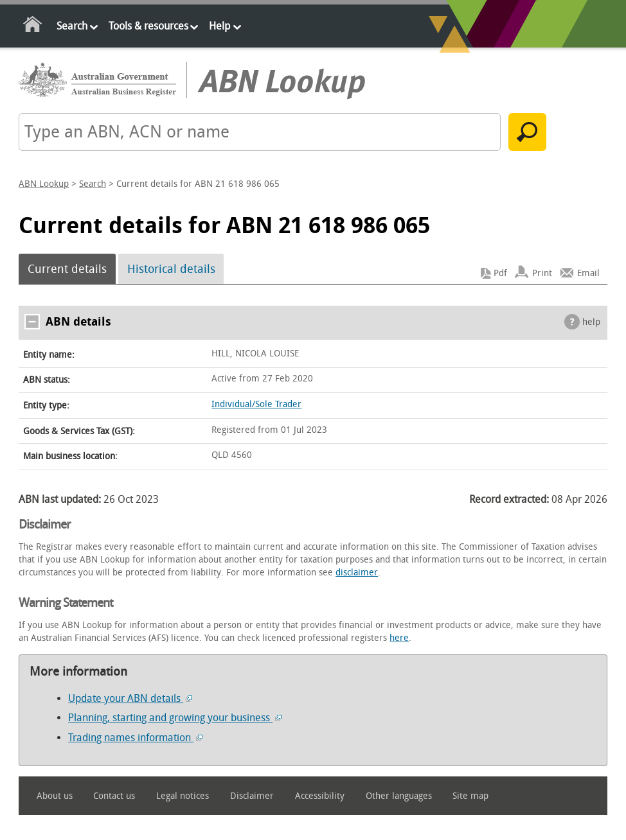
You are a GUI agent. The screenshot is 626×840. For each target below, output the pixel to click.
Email (588, 273)
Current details (67, 269)
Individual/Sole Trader (256, 404)
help (591, 322)
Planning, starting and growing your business (175, 718)
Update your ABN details (130, 698)
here (399, 638)
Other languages (399, 796)
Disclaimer (252, 796)
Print (542, 273)
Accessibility (320, 796)
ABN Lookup (44, 184)
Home (33, 27)
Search (72, 26)
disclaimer (357, 573)
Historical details (171, 269)
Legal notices (183, 796)
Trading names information (135, 738)
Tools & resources (148, 26)
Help (219, 26)
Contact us (114, 796)
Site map (470, 796)
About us (55, 796)
